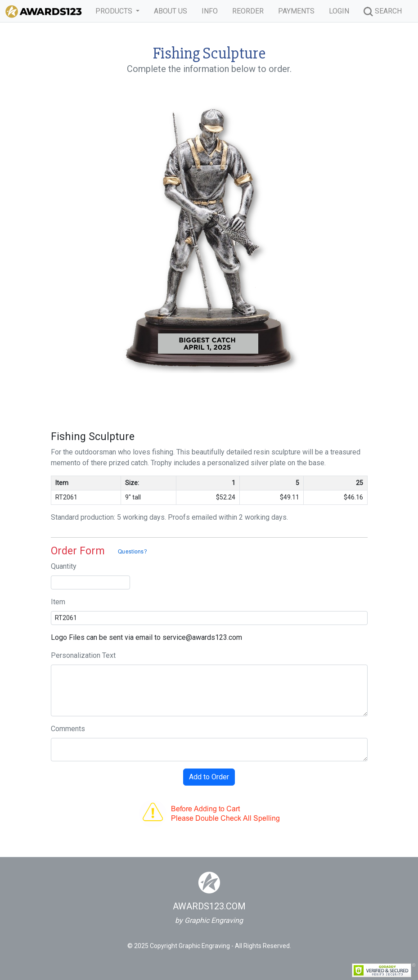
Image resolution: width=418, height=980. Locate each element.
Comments (68, 729)
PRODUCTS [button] (115, 11)
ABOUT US (171, 11)
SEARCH (383, 11)
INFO (210, 11)
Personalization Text (83, 655)
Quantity (64, 566)
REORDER (248, 11)
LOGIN (339, 11)
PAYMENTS (296, 11)
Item (58, 602)
